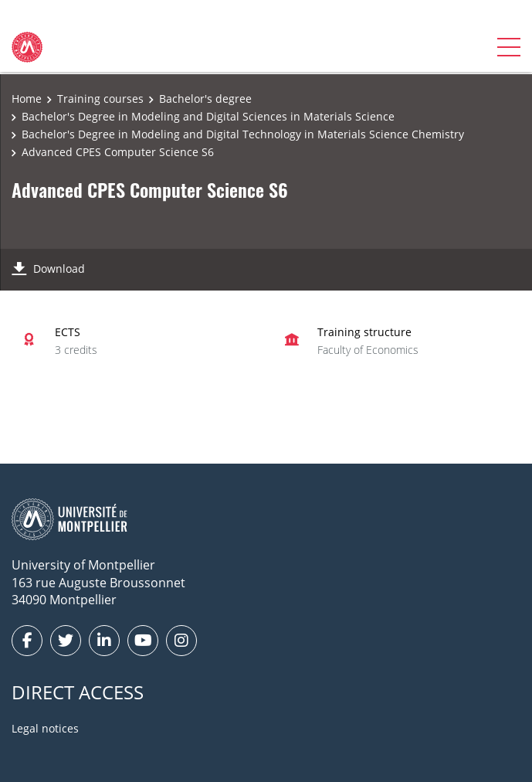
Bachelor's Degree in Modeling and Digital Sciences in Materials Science (208, 116)
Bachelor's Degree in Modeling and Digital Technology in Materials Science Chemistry (243, 134)
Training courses (100, 99)
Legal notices (45, 728)
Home (27, 99)
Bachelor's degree (205, 99)
